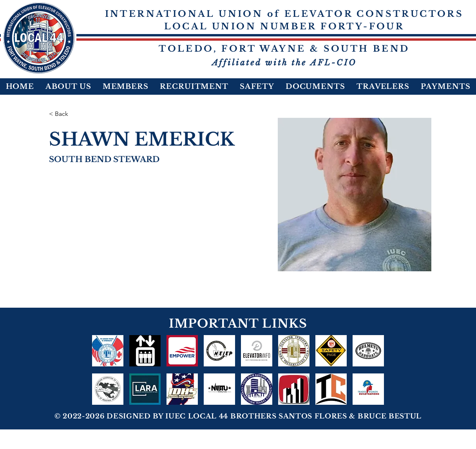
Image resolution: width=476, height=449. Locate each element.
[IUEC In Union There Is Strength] (108, 351)
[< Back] (64, 114)
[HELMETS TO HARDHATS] (368, 351)
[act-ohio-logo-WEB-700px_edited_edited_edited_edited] (294, 389)
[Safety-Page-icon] (331, 351)
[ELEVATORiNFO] (257, 351)
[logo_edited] (294, 351)
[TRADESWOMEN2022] (368, 389)
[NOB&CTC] (331, 389)
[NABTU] (219, 389)
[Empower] (182, 351)
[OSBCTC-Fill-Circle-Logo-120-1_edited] (257, 389)
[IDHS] (182, 389)
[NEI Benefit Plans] (145, 351)
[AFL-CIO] (108, 389)
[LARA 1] (145, 389)
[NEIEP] (219, 351)
